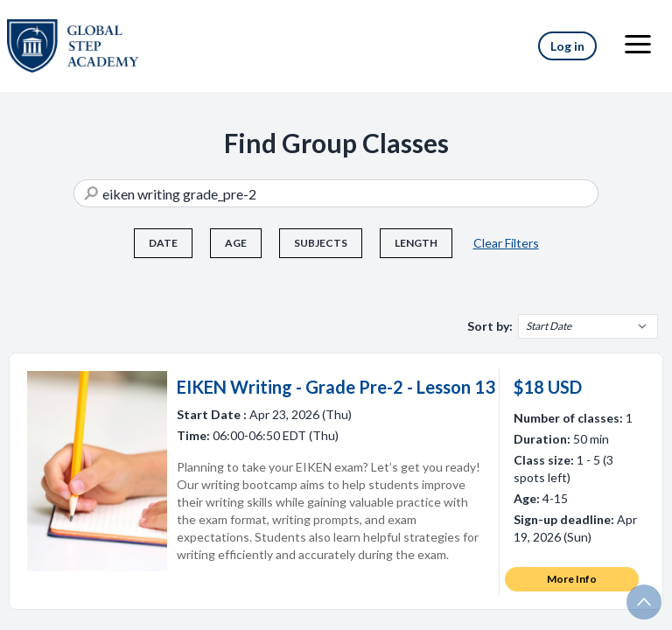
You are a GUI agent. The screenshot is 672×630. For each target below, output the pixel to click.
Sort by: (490, 326)
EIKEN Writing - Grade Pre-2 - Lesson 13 (336, 387)
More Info (572, 579)
